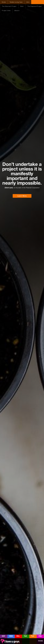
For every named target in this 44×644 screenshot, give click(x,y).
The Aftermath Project (9, 6)
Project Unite (6, 10)
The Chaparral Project (35, 6)
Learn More (22, 196)
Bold (22, 6)
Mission (17, 10)
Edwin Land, (9, 188)
